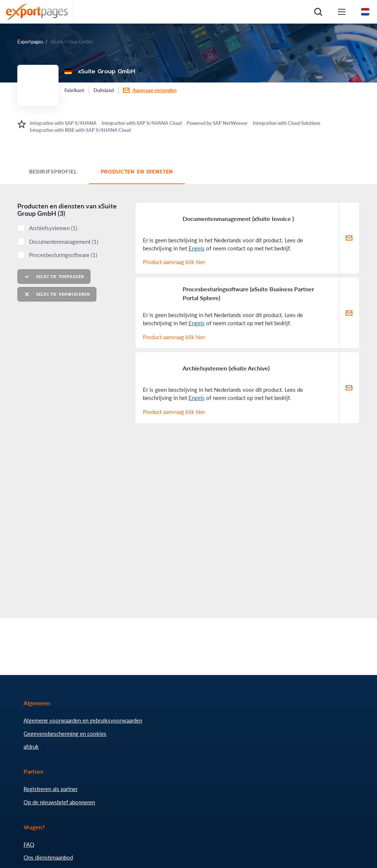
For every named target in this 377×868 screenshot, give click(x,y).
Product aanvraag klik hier (174, 262)
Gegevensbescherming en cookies (65, 734)
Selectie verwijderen (57, 294)
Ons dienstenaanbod (48, 857)
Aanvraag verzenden (154, 90)
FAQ (29, 844)
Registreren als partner (51, 789)
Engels (197, 248)
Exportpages (30, 42)
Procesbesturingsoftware (63, 255)
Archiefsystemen (53, 228)
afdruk (31, 746)
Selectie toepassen (54, 277)
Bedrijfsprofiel (53, 172)
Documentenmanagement (64, 242)
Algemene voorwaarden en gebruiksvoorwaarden (83, 720)
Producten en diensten (137, 172)
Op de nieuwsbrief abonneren (59, 802)
